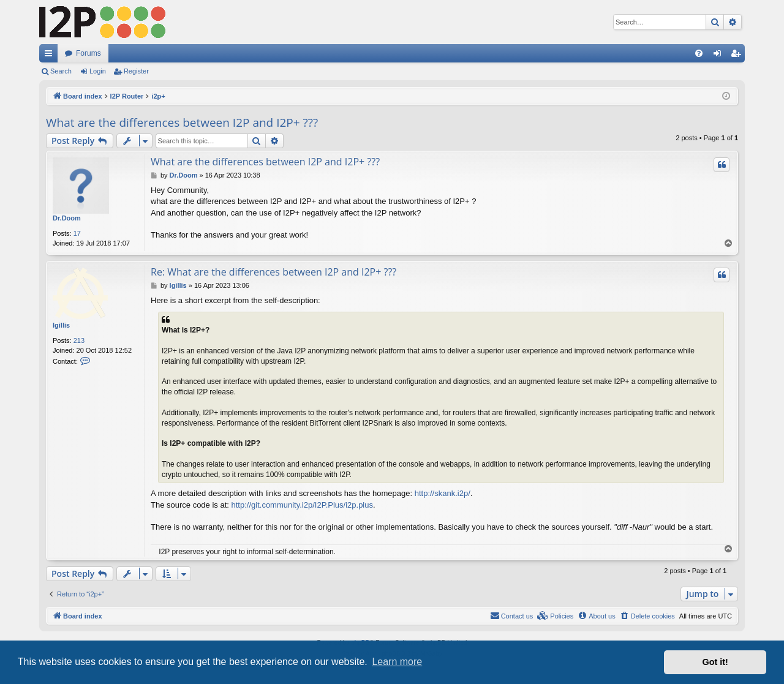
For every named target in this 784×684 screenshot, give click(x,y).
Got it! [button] (715, 662)
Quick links (51, 56)
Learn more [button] (397, 662)
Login (98, 71)
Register (136, 71)
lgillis (61, 325)
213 (79, 340)
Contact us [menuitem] (512, 615)
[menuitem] (699, 53)
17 (77, 233)
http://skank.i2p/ (443, 493)
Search (61, 71)
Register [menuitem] (738, 56)
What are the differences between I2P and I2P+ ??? (182, 122)
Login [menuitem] (720, 56)
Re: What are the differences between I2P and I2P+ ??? (273, 272)
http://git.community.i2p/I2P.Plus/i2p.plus (302, 505)
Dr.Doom (67, 218)
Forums (89, 53)
